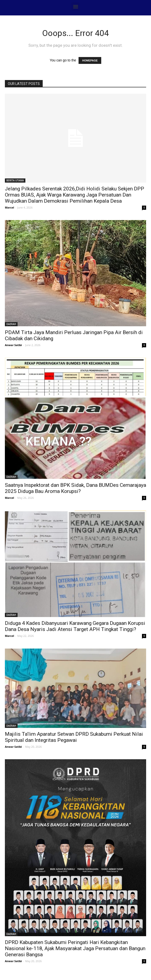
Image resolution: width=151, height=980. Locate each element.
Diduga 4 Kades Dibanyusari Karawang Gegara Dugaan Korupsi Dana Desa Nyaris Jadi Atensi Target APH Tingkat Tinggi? (75, 626)
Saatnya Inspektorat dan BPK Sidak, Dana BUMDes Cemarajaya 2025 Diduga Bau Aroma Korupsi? (75, 488)
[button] (75, 6)
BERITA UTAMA (15, 180)
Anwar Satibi (13, 345)
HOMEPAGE (90, 60)
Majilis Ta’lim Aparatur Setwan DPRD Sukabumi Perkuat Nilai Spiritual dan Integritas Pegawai (74, 737)
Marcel (10, 207)
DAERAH (11, 324)
